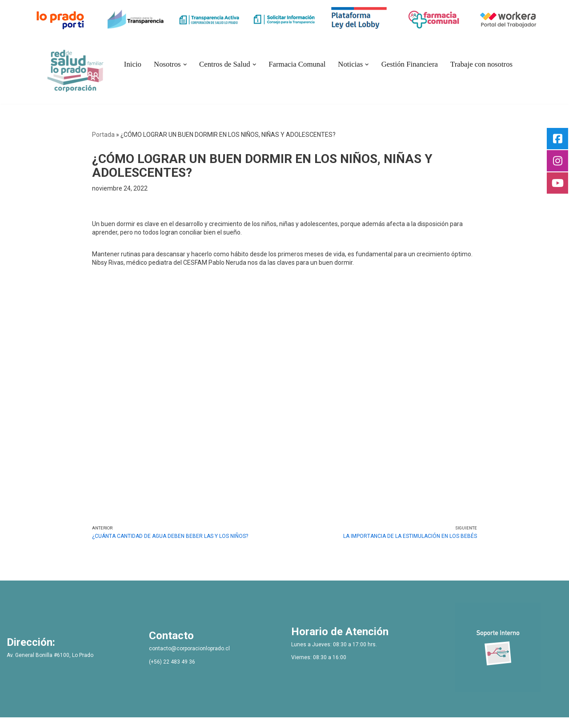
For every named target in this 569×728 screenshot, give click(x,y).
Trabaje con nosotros (481, 64)
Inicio (133, 64)
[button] (185, 64)
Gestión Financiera (410, 64)
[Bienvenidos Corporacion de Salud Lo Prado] (76, 69)
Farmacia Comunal (297, 64)
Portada (103, 135)
